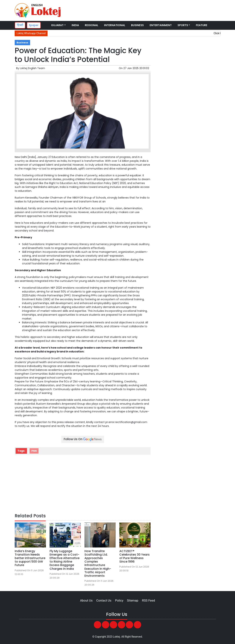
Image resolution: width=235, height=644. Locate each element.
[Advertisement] (151, 10)
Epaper (34, 25)
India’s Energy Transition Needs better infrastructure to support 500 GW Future (30, 558)
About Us (86, 600)
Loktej (117, 637)
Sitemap (133, 600)
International (115, 25)
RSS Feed (148, 600)
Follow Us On (83, 439)
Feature (202, 25)
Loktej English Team (32, 68)
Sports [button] (183, 25)
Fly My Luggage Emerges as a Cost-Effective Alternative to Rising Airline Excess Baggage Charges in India (65, 560)
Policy (119, 600)
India (75, 25)
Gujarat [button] (57, 25)
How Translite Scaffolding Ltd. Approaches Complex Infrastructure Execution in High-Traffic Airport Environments (98, 563)
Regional (92, 25)
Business (137, 25)
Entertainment (161, 25)
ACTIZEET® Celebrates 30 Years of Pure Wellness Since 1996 (134, 556)
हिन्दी (20, 25)
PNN (34, 451)
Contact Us (104, 600)
